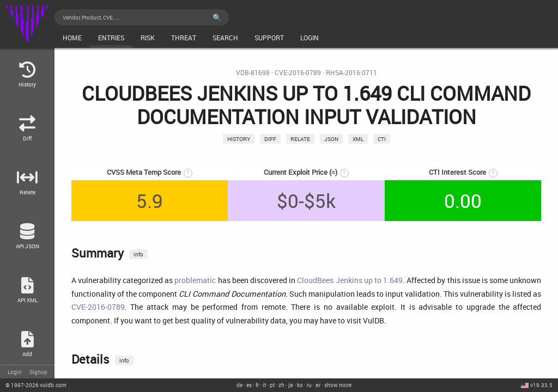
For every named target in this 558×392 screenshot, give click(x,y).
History (239, 139)
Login (15, 372)
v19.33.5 (541, 385)
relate (300, 139)
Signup (38, 372)
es (249, 385)
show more (338, 385)
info (138, 254)
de (239, 385)
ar (318, 385)
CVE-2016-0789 (298, 73)
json (331, 139)
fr (257, 385)
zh (281, 385)
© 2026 (36, 385)
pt (272, 385)
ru (309, 385)
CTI (382, 139)
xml (358, 139)
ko (300, 385)
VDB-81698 (253, 73)
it (264, 385)
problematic (195, 280)
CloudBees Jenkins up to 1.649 (350, 280)
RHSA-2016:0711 (351, 73)
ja (291, 385)
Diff (270, 139)
